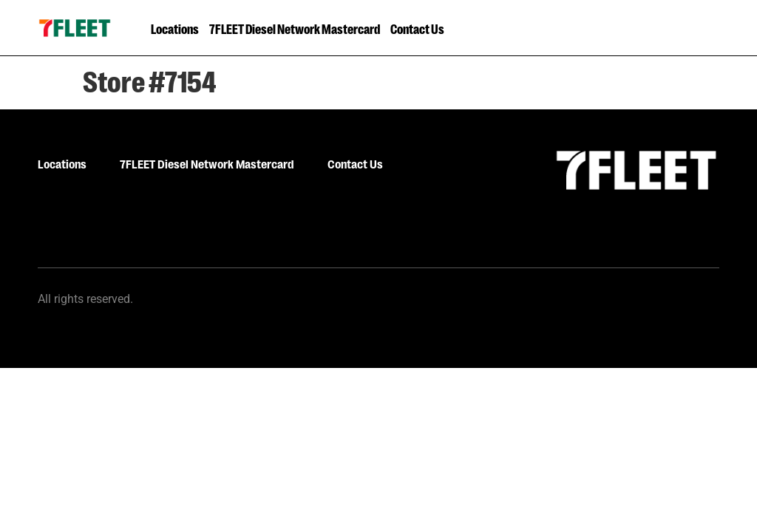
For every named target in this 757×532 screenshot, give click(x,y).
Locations (175, 28)
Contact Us (417, 28)
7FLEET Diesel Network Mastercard (295, 28)
